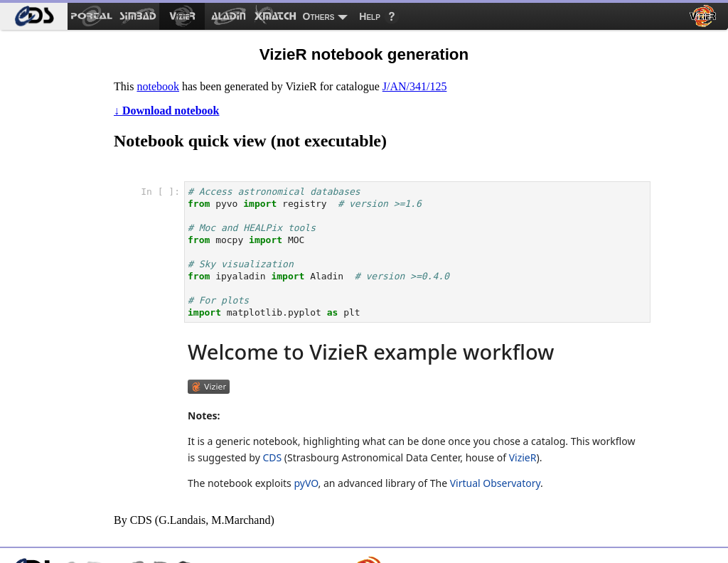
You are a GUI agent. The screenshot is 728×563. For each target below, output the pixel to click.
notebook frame (390, 334)
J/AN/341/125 (415, 86)
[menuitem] (34, 16)
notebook (158, 86)
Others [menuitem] (319, 16)
